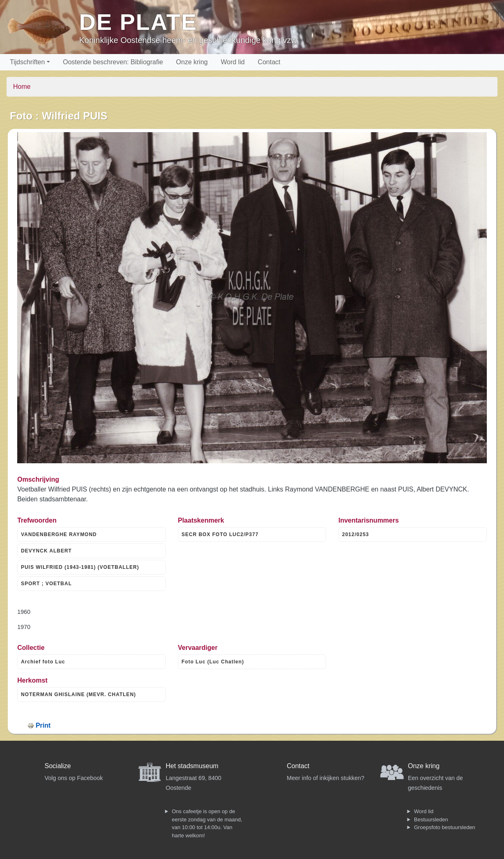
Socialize (58, 766)
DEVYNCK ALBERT (46, 551)
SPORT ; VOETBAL (46, 584)
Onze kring (192, 62)
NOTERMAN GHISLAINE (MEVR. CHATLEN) (78, 694)
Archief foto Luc (43, 662)
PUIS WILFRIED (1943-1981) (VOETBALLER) (80, 567)
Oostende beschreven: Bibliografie (113, 62)
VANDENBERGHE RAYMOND (59, 534)
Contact (269, 62)
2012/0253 (355, 534)
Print (43, 725)
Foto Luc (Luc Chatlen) (213, 662)
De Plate (138, 22)
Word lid (233, 62)
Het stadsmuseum (192, 766)
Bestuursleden (431, 820)
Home (22, 87)
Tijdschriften (27, 62)
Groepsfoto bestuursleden (445, 827)
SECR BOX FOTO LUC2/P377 (220, 534)
